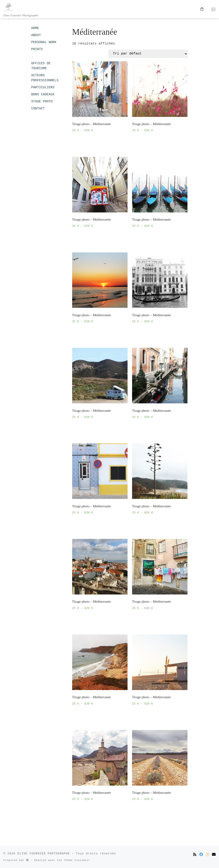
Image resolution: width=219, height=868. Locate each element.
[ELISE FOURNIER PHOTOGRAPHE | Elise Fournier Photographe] (9, 7)
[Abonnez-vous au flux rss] (195, 855)
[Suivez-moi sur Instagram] (207, 855)
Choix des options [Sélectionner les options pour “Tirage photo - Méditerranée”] (91, 142)
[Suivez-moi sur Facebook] (201, 855)
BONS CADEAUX (43, 94)
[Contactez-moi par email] (214, 855)
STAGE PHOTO (42, 101)
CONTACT (38, 108)
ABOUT (36, 35)
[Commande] (148, 54)
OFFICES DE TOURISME (41, 66)
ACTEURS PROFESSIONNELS (45, 78)
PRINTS (37, 49)
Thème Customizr (77, 860)
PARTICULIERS (43, 87)
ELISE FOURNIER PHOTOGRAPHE (44, 854)
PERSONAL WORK (44, 42)
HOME (35, 28)
